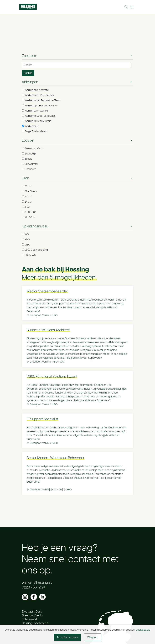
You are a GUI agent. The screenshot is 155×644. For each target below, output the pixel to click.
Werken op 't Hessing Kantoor (41, 106)
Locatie (28, 140)
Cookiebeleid (143, 630)
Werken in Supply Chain (38, 121)
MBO (27, 245)
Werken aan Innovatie (37, 90)
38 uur (28, 186)
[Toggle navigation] (133, 7)
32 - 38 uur (31, 191)
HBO (27, 240)
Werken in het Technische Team (42, 100)
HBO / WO (30, 255)
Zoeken (28, 73)
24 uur (28, 202)
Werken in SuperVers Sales (40, 116)
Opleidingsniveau (35, 226)
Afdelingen (30, 82)
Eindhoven (30, 169)
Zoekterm (29, 56)
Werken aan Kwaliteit (36, 111)
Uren (26, 178)
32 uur (28, 197)
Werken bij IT (32, 126)
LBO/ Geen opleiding (36, 250)
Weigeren (93, 637)
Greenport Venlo (34, 148)
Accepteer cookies (67, 637)
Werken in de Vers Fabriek (39, 95)
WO (27, 234)
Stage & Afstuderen (36, 131)
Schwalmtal (31, 164)
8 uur (28, 207)
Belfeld (28, 159)
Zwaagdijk (30, 154)
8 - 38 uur (30, 212)
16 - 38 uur (31, 217)
